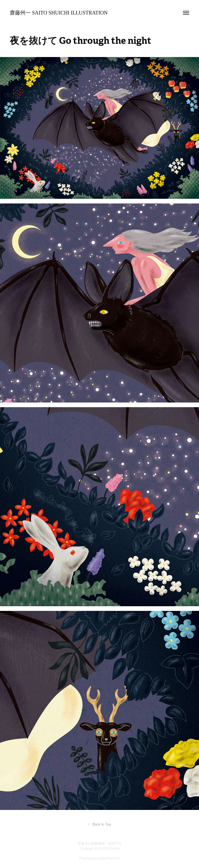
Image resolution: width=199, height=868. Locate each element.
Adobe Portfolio (108, 858)
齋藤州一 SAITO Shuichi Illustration (59, 13)
